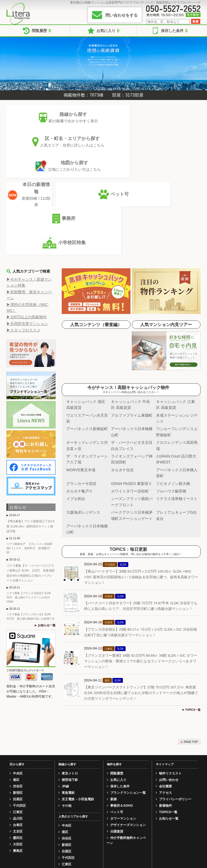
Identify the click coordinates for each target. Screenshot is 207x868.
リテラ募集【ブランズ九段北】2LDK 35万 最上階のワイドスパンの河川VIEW (30, 492)
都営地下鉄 (70, 683)
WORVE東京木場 (81, 373)
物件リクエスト (170, 677)
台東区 (18, 728)
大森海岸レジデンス (83, 416)
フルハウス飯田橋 (171, 394)
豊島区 (18, 754)
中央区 (18, 677)
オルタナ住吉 (122, 373)
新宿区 (18, 696)
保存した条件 (174, 31)
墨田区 (18, 741)
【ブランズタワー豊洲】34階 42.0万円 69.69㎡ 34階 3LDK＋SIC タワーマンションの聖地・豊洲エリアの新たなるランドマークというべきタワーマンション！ (141, 564)
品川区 (18, 722)
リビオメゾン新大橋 (173, 387)
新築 (113, 702)
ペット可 (117, 715)
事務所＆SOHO (121, 709)
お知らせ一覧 (47, 519)
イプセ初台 (76, 402)
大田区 (18, 748)
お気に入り (108, 31)
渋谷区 (18, 690)
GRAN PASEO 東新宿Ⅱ (131, 387)
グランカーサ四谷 (81, 387)
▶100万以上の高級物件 (27, 220)
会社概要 (165, 690)
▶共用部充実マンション (27, 227)
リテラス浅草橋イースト (177, 402)
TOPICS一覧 (193, 613)
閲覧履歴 (41, 31)
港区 (16, 683)
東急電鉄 (68, 696)
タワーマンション (123, 722)
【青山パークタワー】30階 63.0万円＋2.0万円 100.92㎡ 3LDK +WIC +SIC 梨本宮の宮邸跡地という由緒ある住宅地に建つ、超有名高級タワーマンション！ (141, 480)
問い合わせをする (122, 15)
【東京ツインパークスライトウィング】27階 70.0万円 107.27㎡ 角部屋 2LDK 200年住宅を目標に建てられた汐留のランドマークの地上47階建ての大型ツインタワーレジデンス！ (141, 596)
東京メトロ (70, 677)
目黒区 (18, 702)
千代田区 (19, 709)
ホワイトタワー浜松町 (130, 394)
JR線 (65, 690)
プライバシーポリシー (175, 702)
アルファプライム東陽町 (132, 319)
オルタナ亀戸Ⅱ (80, 394)
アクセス (165, 696)
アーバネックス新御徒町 (87, 332)
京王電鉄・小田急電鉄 (78, 702)
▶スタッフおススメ (23, 233)
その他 (67, 709)
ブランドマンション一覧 (128, 696)
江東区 (18, 715)
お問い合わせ (169, 683)
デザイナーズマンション (128, 728)
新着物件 (165, 709)
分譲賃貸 (117, 735)
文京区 (18, 735)
